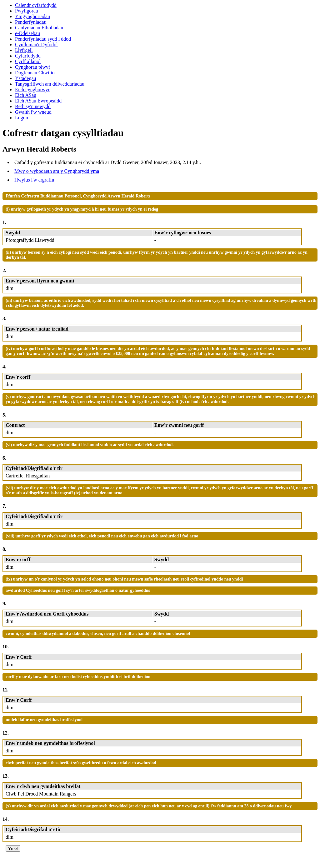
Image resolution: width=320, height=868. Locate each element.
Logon (22, 118)
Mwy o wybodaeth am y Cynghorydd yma (57, 171)
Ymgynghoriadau (32, 16)
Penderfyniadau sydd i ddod (43, 39)
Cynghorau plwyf (32, 67)
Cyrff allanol (28, 61)
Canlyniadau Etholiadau (39, 28)
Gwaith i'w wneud (33, 112)
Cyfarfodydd (28, 56)
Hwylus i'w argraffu (34, 180)
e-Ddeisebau (27, 33)
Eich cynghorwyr (32, 90)
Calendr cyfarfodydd (36, 5)
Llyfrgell (24, 50)
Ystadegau (26, 78)
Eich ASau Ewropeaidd (38, 101)
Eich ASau (26, 95)
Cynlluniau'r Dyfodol (36, 45)
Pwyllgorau (27, 11)
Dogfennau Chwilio (35, 73)
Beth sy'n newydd (33, 106)
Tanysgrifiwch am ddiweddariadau (50, 84)
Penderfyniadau (31, 22)
